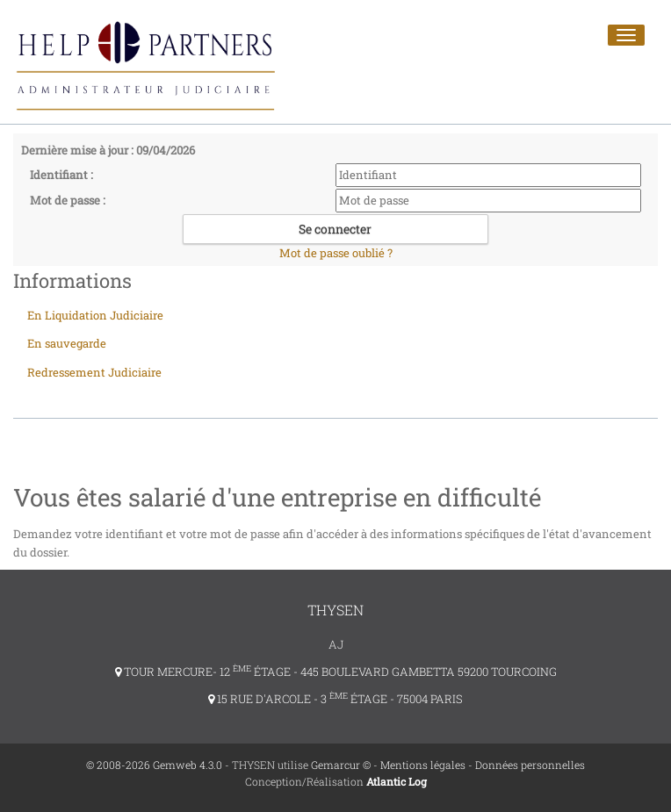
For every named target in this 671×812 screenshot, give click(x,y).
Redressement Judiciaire (94, 372)
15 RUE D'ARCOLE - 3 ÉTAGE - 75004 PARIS (335, 699)
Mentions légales (423, 765)
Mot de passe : (68, 200)
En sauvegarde (67, 343)
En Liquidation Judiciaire (95, 315)
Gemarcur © (341, 765)
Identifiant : (61, 175)
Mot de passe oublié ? (336, 253)
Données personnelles (530, 765)
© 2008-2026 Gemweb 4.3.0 (154, 765)
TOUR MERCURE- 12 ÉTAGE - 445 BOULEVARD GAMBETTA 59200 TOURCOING (336, 672)
